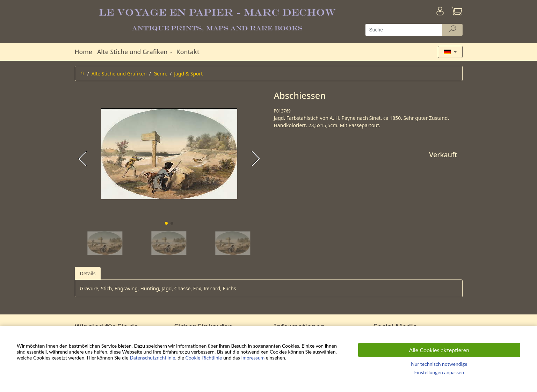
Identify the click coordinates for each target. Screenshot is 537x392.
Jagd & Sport (188, 74)
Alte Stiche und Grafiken (136, 52)
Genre (160, 74)
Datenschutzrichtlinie (152, 358)
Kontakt (188, 52)
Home (84, 52)
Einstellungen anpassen (439, 372)
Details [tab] (88, 273)
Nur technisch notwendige (439, 364)
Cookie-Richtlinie (204, 358)
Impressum (253, 358)
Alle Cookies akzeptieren (439, 350)
